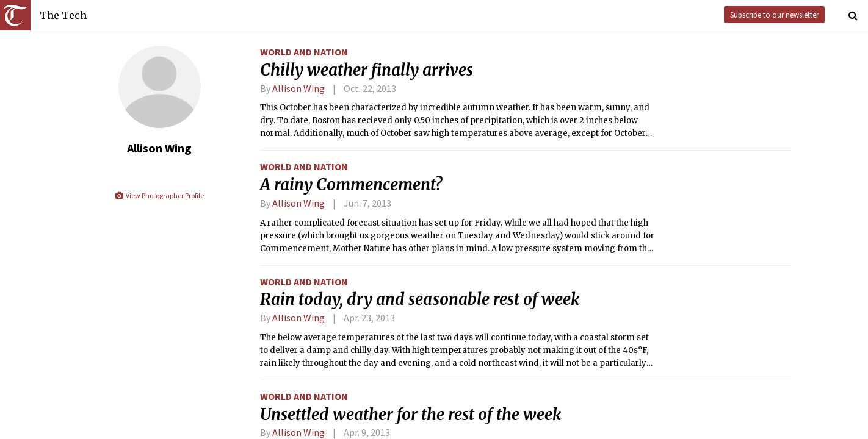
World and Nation (304, 52)
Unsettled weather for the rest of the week (411, 415)
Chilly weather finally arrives (367, 70)
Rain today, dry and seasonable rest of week (420, 299)
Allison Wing (298, 88)
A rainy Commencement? (351, 185)
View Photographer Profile (159, 195)
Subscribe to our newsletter (774, 15)
